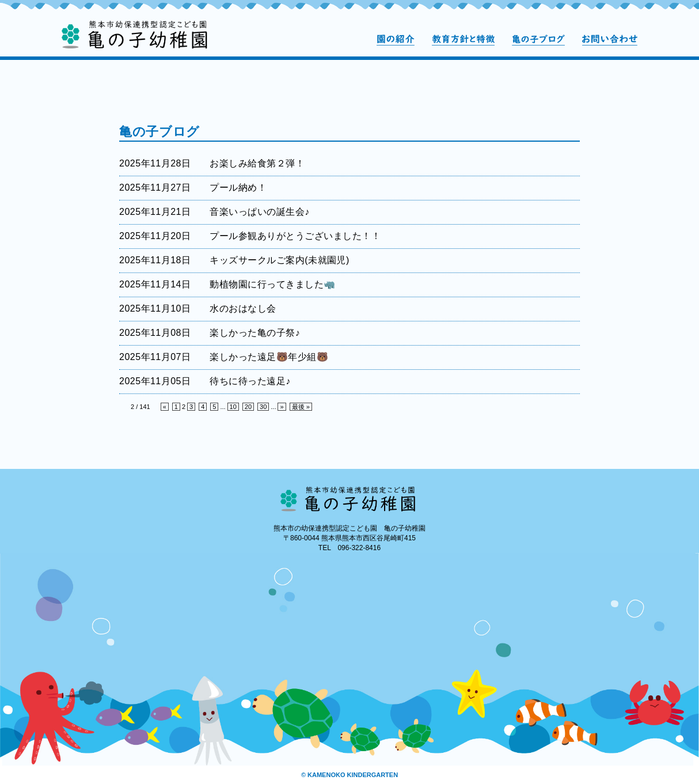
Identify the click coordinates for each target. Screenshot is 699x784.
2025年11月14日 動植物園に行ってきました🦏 (227, 284)
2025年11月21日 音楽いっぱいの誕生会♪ (214, 212)
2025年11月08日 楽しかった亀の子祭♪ (210, 333)
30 (263, 407)
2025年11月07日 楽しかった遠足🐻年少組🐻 (224, 357)
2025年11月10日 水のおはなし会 (198, 308)
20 (248, 407)
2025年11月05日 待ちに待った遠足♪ (205, 381)
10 (233, 407)
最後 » (301, 407)
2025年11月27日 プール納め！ (193, 188)
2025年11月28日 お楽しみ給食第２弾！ (212, 163)
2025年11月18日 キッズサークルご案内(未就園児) (234, 260)
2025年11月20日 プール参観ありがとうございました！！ (250, 236)
